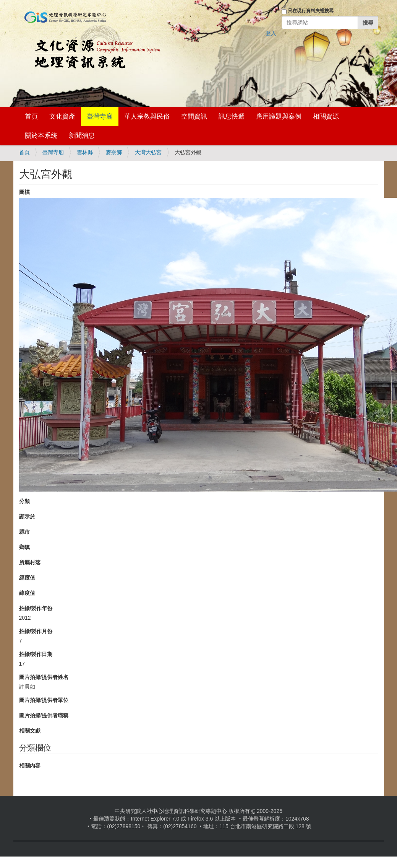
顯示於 (27, 516)
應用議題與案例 (279, 116)
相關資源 (326, 116)
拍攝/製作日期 (36, 654)
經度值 (27, 578)
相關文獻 (30, 731)
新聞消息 (82, 136)
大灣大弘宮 (148, 152)
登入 (271, 33)
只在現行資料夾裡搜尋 (311, 11)
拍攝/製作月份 (36, 631)
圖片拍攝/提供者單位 (44, 700)
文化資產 (62, 116)
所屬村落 (30, 562)
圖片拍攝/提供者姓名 (44, 677)
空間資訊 (194, 116)
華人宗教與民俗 (147, 116)
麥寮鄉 (114, 152)
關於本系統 (41, 136)
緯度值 (27, 593)
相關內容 (30, 765)
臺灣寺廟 (100, 116)
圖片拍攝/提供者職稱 (44, 715)
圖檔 (24, 192)
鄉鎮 (24, 547)
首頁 (31, 116)
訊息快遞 (232, 116)
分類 (24, 501)
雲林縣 (85, 152)
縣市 (24, 532)
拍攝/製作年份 (36, 608)
